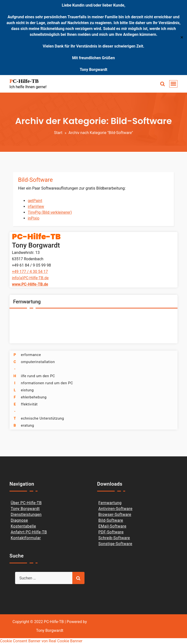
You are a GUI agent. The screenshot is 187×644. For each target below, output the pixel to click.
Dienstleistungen (26, 514)
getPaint (35, 201)
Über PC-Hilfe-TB (26, 503)
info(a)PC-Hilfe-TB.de (30, 278)
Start (58, 133)
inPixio (34, 218)
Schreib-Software (114, 538)
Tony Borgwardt (25, 509)
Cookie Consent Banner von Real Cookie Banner (41, 641)
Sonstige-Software (115, 544)
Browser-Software (115, 514)
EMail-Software (112, 526)
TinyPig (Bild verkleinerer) (50, 212)
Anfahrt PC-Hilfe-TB (29, 532)
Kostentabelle (23, 526)
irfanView (36, 207)
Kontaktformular (26, 538)
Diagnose (19, 520)
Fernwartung (110, 503)
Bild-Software (35, 180)
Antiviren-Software (115, 509)
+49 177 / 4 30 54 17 (30, 272)
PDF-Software (111, 532)
